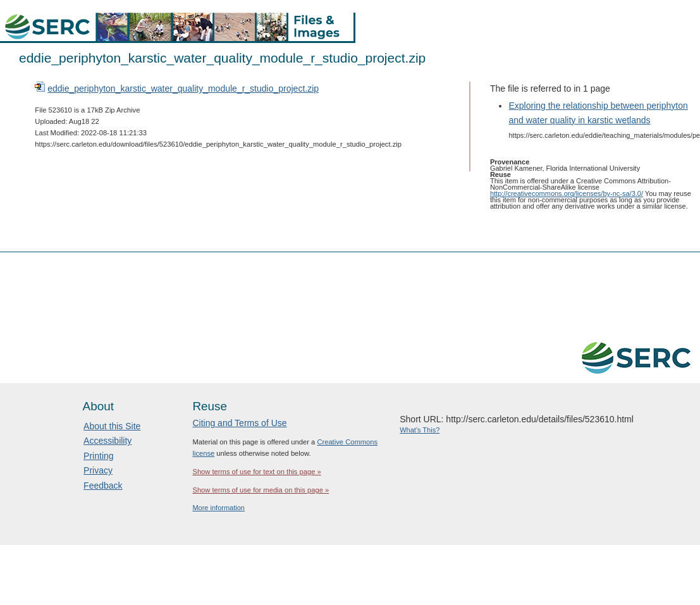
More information (218, 508)
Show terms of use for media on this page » (261, 490)
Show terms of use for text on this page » (256, 472)
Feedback (103, 486)
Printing (98, 456)
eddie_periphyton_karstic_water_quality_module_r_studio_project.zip (183, 89)
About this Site (112, 426)
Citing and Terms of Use (239, 423)
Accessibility (107, 441)
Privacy (98, 470)
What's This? (420, 430)
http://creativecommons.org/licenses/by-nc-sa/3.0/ (567, 193)
